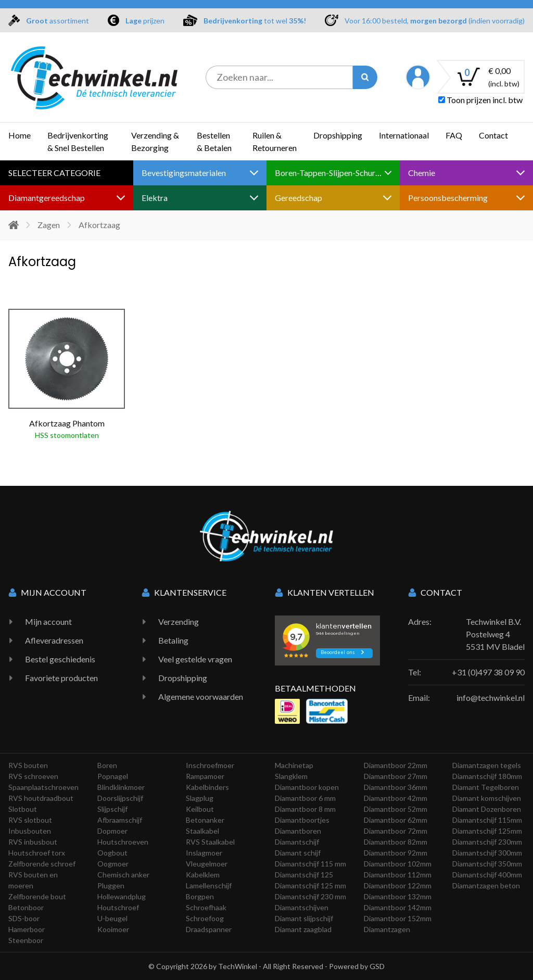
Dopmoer (112, 831)
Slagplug (200, 798)
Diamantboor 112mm (398, 875)
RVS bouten (28, 765)
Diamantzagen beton (486, 885)
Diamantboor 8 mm (305, 809)
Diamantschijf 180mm (487, 776)
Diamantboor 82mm (396, 842)
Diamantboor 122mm (398, 885)
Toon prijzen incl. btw (480, 100)
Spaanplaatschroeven (43, 787)
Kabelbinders (207, 787)
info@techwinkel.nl (491, 698)
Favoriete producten (61, 678)
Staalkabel (202, 831)
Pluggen (111, 885)
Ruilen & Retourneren (275, 141)
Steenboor (26, 940)
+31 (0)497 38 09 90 (488, 672)
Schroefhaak (206, 907)
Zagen (49, 225)
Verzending (179, 621)
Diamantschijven (302, 907)
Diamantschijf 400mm (487, 875)
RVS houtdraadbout (41, 798)
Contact (493, 135)
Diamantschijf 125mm (487, 831)
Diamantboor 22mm (396, 765)
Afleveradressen (54, 640)
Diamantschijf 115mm (487, 820)
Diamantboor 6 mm (305, 798)
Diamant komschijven (487, 798)
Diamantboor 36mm (396, 787)
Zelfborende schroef (42, 864)
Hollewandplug (122, 896)
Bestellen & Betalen (214, 141)
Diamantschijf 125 (304, 875)
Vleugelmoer (207, 864)
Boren (107, 765)
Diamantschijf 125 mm (310, 885)
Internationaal (404, 135)
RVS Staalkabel (210, 842)
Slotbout (23, 809)
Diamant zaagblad (303, 929)
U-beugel (112, 918)
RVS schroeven (33, 776)
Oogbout (112, 853)
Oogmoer (113, 864)
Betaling (173, 640)
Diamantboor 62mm (396, 820)
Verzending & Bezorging (155, 141)
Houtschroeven (123, 842)
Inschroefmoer (210, 765)
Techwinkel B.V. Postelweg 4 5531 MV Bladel (495, 634)
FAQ (454, 135)
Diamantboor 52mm (396, 809)
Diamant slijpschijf (304, 918)
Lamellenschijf (209, 885)
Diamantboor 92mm (396, 853)
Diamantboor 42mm (396, 798)
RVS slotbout (30, 820)
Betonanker (205, 820)
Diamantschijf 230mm (487, 842)
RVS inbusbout (33, 842)
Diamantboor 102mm (398, 864)
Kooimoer (113, 929)
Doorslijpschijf (120, 798)
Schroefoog (205, 918)
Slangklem (291, 776)
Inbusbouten (30, 831)
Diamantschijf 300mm (487, 853)
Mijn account (48, 621)
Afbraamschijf (120, 820)
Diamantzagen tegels (487, 765)
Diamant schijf (298, 853)
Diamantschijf (297, 842)
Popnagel (113, 776)
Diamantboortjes (302, 820)
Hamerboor (27, 929)
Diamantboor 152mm (398, 918)
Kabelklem (203, 875)
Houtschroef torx (37, 853)
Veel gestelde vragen (195, 659)
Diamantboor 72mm (396, 831)
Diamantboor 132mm (398, 896)
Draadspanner (209, 929)
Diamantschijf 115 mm (310, 864)
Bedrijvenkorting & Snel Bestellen (78, 141)
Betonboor (26, 907)
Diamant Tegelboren (486, 787)
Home (20, 135)
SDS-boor (24, 918)
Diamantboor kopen (307, 787)
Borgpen (200, 896)
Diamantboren (298, 831)
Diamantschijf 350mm (487, 864)
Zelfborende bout (37, 896)
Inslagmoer (204, 853)
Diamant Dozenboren (487, 809)
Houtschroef (118, 907)
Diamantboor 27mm (396, 776)
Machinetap (294, 765)
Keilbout (200, 809)
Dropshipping (338, 135)
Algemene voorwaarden (201, 696)
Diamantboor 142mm (398, 907)
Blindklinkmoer (121, 787)
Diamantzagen (387, 929)
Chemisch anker (123, 875)
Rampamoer (205, 776)
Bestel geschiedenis (60, 659)
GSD (377, 966)
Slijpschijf (112, 809)
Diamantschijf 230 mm (310, 896)
